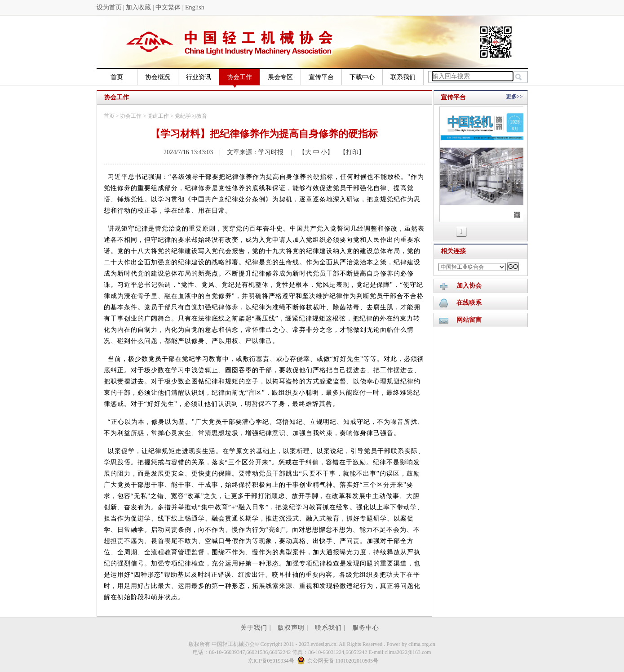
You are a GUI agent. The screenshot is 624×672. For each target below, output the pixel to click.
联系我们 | (331, 628)
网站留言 (469, 320)
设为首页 (109, 7)
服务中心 (366, 628)
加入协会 (469, 286)
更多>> (514, 97)
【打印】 (349, 152)
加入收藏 (138, 7)
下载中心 (362, 77)
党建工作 (158, 116)
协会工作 (239, 80)
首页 (117, 77)
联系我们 (403, 77)
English (195, 7)
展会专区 (280, 77)
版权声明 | (294, 628)
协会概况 (158, 77)
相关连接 (453, 251)
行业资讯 (199, 77)
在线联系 (469, 303)
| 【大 (298, 152)
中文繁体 (168, 7)
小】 (327, 152)
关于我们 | (257, 628)
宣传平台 (321, 77)
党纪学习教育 (191, 116)
